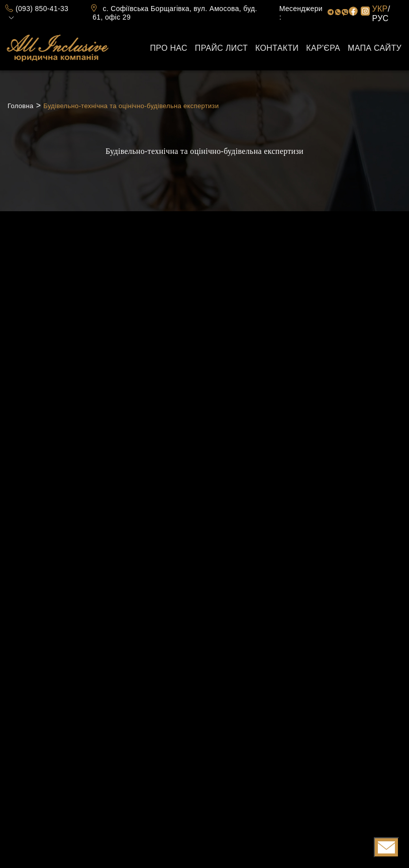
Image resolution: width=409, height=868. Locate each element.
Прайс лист (221, 48)
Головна (21, 106)
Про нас (168, 48)
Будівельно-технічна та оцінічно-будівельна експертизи (131, 106)
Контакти (277, 48)
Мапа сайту (375, 48)
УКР (380, 9)
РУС (381, 18)
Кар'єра (323, 48)
